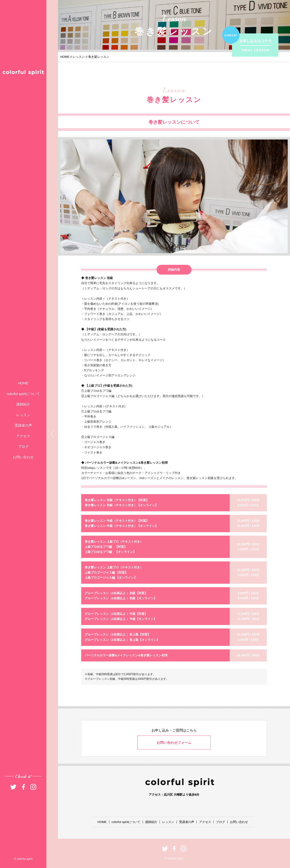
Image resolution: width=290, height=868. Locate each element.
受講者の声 (23, 425)
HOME (23, 383)
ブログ (23, 446)
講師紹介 (23, 404)
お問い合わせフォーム (174, 743)
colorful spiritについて (23, 394)
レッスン (23, 415)
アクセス (23, 436)
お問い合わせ (23, 457)
